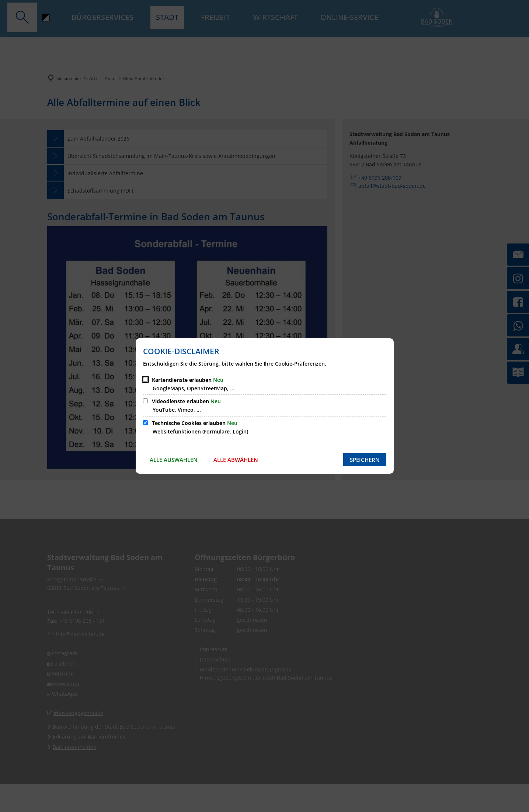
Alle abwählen (236, 460)
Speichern (365, 460)
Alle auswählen (174, 460)
